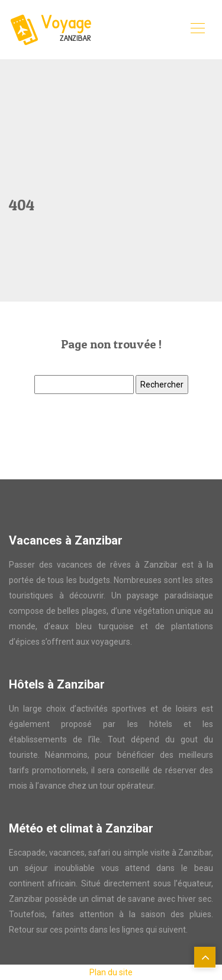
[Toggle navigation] (197, 30)
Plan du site (111, 972)
